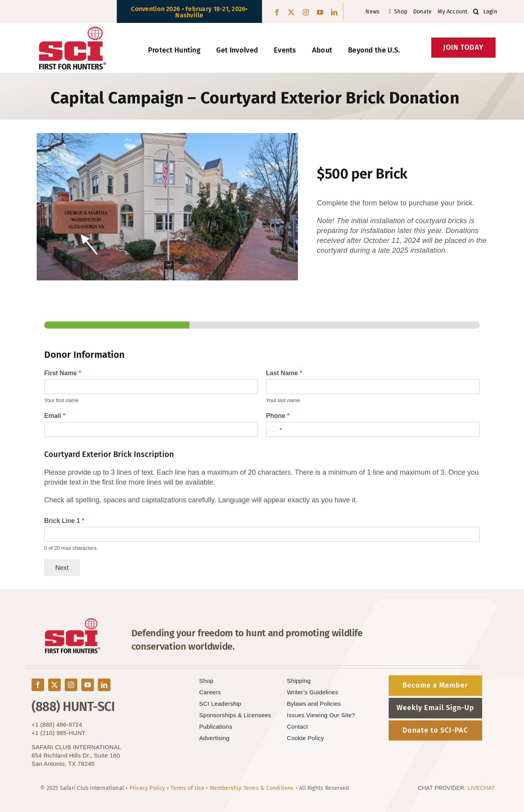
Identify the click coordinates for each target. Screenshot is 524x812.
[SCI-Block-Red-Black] (73, 30)
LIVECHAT (481, 788)
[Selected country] (275, 429)
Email (55, 416)
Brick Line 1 (64, 521)
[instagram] (306, 12)
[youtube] (320, 12)
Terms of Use (187, 788)
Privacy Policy (147, 788)
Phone (278, 416)
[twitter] (291, 12)
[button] (476, 12)
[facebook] (277, 12)
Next (62, 568)
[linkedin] (334, 12)
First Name (63, 373)
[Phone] (373, 429)
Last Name (284, 373)
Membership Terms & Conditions (252, 788)
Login (490, 12)
